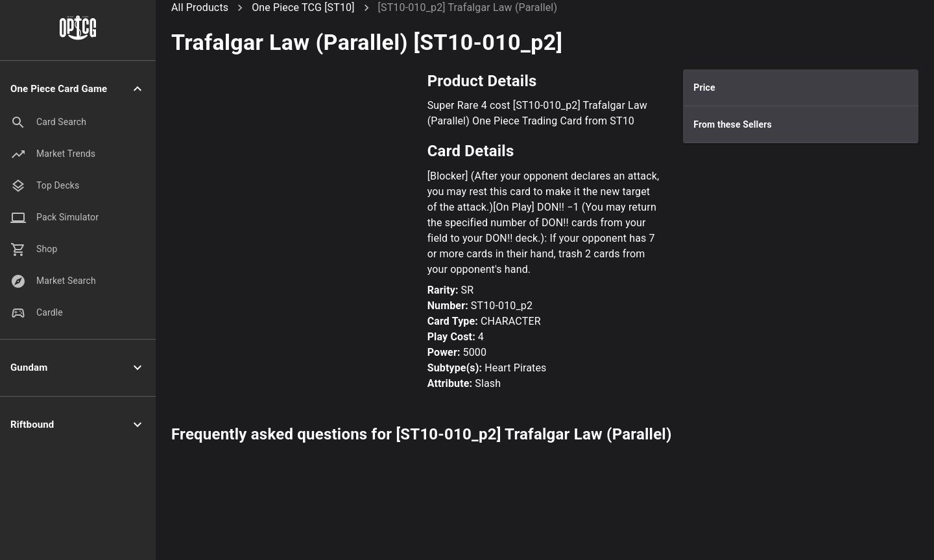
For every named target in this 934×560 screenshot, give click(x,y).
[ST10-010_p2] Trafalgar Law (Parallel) (468, 7)
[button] (78, 89)
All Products (200, 7)
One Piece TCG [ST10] (303, 7)
